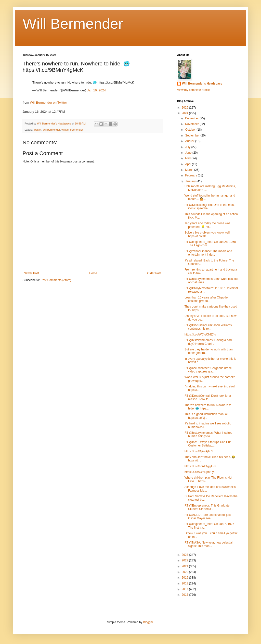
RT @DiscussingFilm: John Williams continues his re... (208, 327)
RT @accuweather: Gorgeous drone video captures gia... (208, 370)
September (193, 136)
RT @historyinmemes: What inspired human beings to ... (208, 434)
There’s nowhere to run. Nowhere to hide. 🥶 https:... (208, 407)
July (188, 147)
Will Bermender (73, 24)
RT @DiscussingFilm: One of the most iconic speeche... (209, 207)
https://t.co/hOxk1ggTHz (200, 466)
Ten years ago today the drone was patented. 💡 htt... (207, 225)
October (191, 130)
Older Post (154, 273)
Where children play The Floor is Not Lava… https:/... (208, 479)
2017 (185, 589)
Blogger (148, 622)
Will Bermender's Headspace (202, 84)
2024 (185, 113)
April (189, 164)
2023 (185, 555)
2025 (185, 108)
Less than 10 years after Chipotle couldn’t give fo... (206, 299)
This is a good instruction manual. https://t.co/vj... (206, 416)
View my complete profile (193, 90)
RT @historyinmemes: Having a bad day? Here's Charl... (208, 342)
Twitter (38, 130)
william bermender (72, 130)
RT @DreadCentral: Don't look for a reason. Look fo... (208, 397)
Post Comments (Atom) (56, 280)
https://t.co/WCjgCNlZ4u (200, 334)
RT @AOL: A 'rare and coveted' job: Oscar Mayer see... (208, 517)
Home (93, 273)
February (191, 175)
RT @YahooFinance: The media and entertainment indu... (208, 253)
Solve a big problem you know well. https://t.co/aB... (207, 234)
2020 (185, 572)
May (188, 158)
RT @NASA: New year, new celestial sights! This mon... (209, 544)
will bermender (52, 130)
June (189, 153)
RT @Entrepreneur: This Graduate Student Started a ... (207, 507)
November (192, 124)
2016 (185, 595)
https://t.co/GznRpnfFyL (200, 472)
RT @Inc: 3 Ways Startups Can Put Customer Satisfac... (208, 444)
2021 (185, 566)
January (191, 181)
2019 (185, 578)
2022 (185, 560)
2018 (185, 583)
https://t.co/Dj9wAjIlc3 (199, 451)
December (192, 118)
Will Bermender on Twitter (48, 103)
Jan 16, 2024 (96, 90)
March (190, 170)
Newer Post (31, 273)
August (190, 141)
